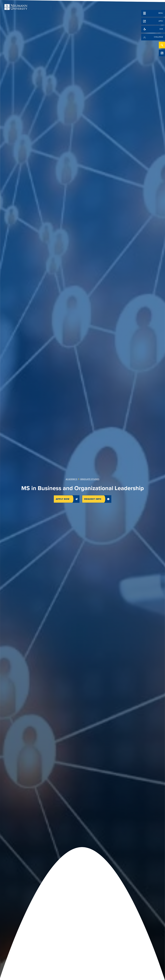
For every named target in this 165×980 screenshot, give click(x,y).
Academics (71, 479)
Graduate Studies (90, 479)
